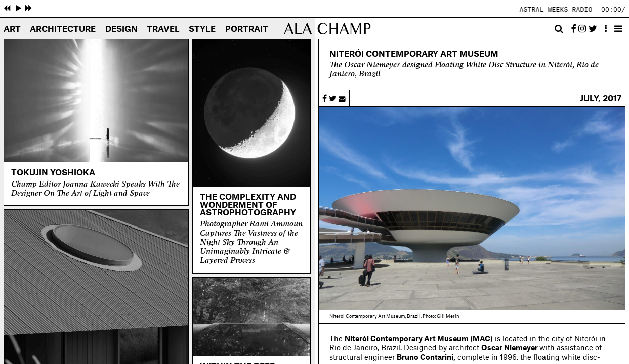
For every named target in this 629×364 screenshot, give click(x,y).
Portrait (247, 30)
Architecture (63, 30)
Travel (163, 30)
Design (121, 30)
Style (202, 30)
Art (12, 30)
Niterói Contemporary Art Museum (407, 339)
